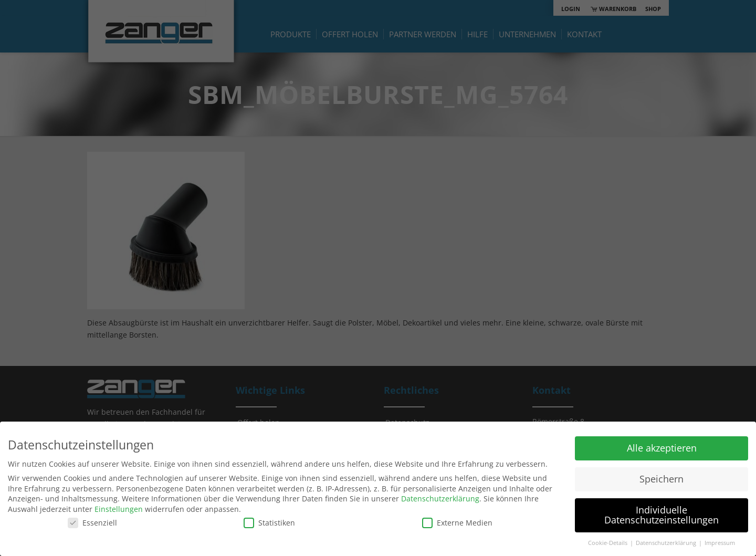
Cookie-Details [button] (608, 543)
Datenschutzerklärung (440, 499)
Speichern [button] (661, 479)
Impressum (720, 543)
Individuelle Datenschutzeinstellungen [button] (661, 515)
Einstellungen (119, 509)
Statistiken (269, 523)
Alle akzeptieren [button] (662, 448)
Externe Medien (457, 523)
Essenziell (92, 523)
